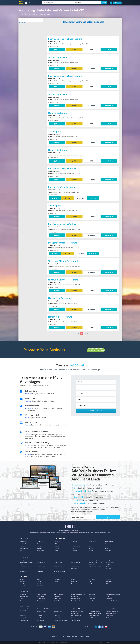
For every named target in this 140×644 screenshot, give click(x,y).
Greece (57, 548)
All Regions (23, 560)
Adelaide (22, 581)
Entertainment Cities (31, 14)
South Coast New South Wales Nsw (95, 563)
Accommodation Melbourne (24, 610)
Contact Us (40, 542)
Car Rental (74, 618)
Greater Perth (41, 567)
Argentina (108, 550)
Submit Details (96, 411)
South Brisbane (76, 599)
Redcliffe (39, 584)
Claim (74, 50)
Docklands (23, 601)
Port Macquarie (93, 584)
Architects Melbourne (77, 609)
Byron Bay (23, 584)
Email (57, 50)
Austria (107, 548)
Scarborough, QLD (45, 14)
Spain (90, 544)
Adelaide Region (24, 571)
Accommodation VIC (43, 609)
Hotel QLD (23, 616)
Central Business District (113, 594)
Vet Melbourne (76, 620)
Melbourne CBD (41, 594)
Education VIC (75, 613)
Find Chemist (109, 618)
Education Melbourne (112, 611)
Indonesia (74, 550)
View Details (109, 50)
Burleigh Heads (41, 601)
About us (40, 544)
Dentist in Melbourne (95, 611)
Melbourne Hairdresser (95, 613)
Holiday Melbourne (111, 613)
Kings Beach (58, 599)
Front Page (40, 546)
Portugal (91, 548)
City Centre (109, 599)
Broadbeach (40, 596)
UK (59, 636)
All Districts (23, 594)
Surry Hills (91, 601)
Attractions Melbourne (112, 609)
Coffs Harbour (41, 586)
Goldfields (40, 571)
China (81, 636)
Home (22, 14)
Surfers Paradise (59, 594)
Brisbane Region (24, 567)
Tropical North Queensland (75, 568)
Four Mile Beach (76, 601)
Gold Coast (92, 579)
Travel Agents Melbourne (61, 620)
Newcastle (74, 581)
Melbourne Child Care (77, 611)
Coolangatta (92, 599)
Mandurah (74, 584)
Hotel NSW (57, 616)
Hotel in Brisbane (42, 618)
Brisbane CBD (75, 596)
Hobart (108, 584)
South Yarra (57, 601)
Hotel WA (40, 616)
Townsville (57, 584)
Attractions (92, 609)
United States (92, 542)
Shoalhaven (109, 567)
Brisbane (108, 579)
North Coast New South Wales (27, 563)
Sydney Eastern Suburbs (78, 594)
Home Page (24, 542)
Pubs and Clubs (24, 620)
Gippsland (91, 569)
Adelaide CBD (24, 596)
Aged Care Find (93, 618)
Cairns (90, 581)
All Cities (22, 579)
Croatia (57, 546)
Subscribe (40, 548)
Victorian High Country (95, 567)
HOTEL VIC (70, 527)
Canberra (40, 581)
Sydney (39, 579)
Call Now (92, 50)
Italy (56, 544)
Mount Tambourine (25, 586)
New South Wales (42, 560)
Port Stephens (58, 567)
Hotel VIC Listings (104, 642)
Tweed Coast (110, 569)
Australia (74, 542)
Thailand (91, 550)
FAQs (22, 550)
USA (64, 636)
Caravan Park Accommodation (59, 612)
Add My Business (96, 350)
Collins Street (41, 599)
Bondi (107, 596)
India (107, 546)
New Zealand (109, 542)
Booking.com (22, 22)
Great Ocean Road (59, 571)
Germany (108, 544)
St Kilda (22, 599)
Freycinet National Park (112, 601)
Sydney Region (110, 560)
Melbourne (57, 579)
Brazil (90, 546)
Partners (23, 546)
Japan (56, 550)
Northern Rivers (59, 562)
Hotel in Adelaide (76, 616)
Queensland (75, 560)
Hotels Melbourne (94, 616)
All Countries (58, 542)
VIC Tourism (40, 620)
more (86, 334)
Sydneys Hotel (24, 618)
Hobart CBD (92, 596)
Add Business (117, 3)
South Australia (76, 562)
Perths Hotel (109, 616)
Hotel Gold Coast (59, 618)
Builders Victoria (42, 611)
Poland (74, 548)
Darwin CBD (58, 596)
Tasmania (108, 564)
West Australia (41, 562)
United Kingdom (76, 546)
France (74, 544)
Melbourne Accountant (61, 609)
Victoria (56, 560)
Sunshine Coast (110, 562)
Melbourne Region (94, 560)
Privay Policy (40, 550)
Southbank (92, 594)
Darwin (56, 581)
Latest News (24, 548)
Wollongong (109, 581)
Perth (73, 579)
